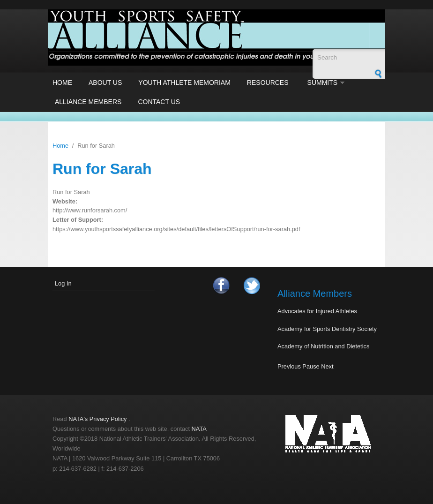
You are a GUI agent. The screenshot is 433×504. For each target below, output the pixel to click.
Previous (289, 366)
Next (327, 366)
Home (62, 83)
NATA (199, 429)
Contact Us (159, 102)
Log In (63, 283)
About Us (105, 83)
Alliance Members (88, 102)
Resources (268, 83)
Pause (311, 366)
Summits (323, 83)
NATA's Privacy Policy (97, 419)
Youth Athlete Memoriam (184, 83)
